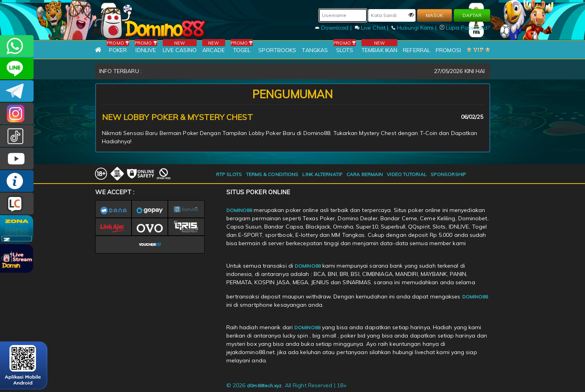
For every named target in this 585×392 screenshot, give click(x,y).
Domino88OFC (17, 91)
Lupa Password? (465, 28)
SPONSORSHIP (448, 174)
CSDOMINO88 (17, 68)
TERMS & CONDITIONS (272, 174)
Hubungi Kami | (415, 28)
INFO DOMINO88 (17, 181)
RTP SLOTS (229, 174)
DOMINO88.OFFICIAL (17, 158)
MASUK (435, 15)
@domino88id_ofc (17, 136)
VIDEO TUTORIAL (406, 174)
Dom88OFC (17, 113)
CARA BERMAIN (365, 174)
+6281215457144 (17, 46)
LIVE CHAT (17, 204)
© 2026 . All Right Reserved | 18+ (287, 385)
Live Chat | (372, 28)
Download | (334, 28)
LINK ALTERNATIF (322, 174)
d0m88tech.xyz (264, 385)
